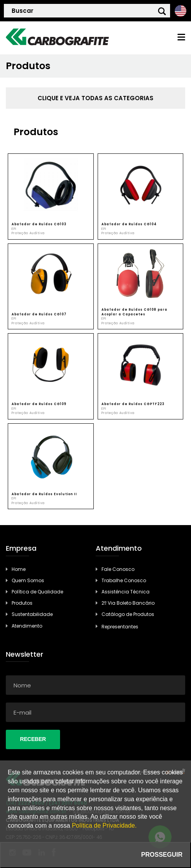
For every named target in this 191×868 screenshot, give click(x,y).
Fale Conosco (118, 569)
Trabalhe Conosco (124, 580)
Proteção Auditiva (28, 233)
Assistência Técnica (126, 592)
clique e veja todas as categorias (95, 98)
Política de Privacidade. (104, 825)
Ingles (180, 11)
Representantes (120, 627)
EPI (14, 229)
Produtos (22, 603)
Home (19, 569)
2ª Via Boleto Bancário (128, 603)
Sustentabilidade (32, 614)
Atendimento (27, 626)
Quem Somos (28, 580)
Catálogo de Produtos (128, 614)
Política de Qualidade (37, 592)
